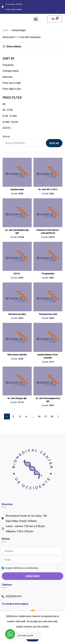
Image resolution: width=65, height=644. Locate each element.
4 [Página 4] (26, 416)
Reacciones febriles (17, 354)
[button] (36, 19)
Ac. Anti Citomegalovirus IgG (48, 400)
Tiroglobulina (48, 273)
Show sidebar (14, 46)
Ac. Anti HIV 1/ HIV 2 (48, 189)
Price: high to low (12, 89)
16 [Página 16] (39, 416)
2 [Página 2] (13, 416)
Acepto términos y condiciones (22, 568)
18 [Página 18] (52, 416)
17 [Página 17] (45, 416)
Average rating (10, 71)
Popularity (8, 65)
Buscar (6, 136)
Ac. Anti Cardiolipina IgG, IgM (17, 231)
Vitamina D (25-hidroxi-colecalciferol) (48, 231)
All (4, 104)
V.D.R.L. (17, 273)
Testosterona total (48, 314)
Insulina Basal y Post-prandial (48, 356)
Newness (8, 77)
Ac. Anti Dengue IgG (17, 398)
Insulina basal (17, 189)
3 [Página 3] (20, 416)
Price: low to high (12, 83)
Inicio (6, 30)
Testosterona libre (17, 314)
